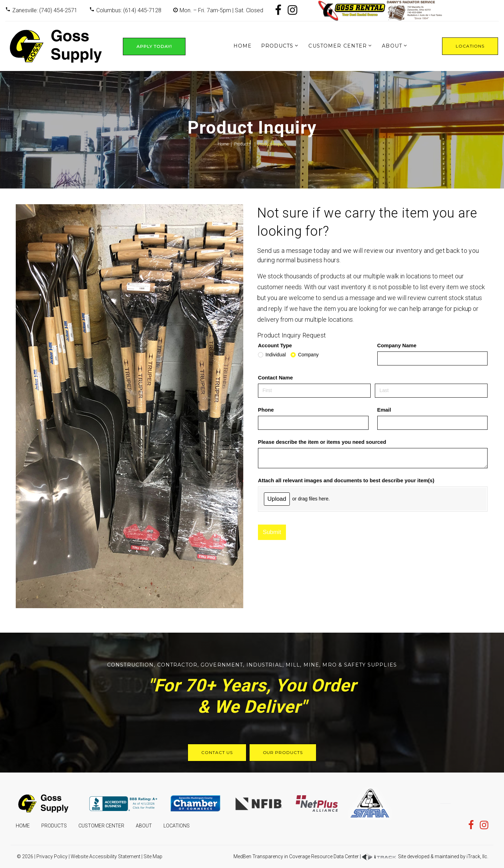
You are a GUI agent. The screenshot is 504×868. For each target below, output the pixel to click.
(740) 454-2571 (58, 10)
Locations (470, 46)
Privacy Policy (52, 856)
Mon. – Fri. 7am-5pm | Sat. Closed (221, 10)
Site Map (153, 856)
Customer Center (338, 46)
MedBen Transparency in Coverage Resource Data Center (296, 856)
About (392, 46)
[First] (314, 391)
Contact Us (217, 752)
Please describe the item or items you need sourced (322, 442)
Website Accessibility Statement (106, 856)
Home (243, 46)
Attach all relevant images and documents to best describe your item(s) (346, 481)
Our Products (283, 752)
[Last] (431, 391)
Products (277, 46)
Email (384, 410)
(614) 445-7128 (142, 10)
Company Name (397, 346)
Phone (266, 410)
